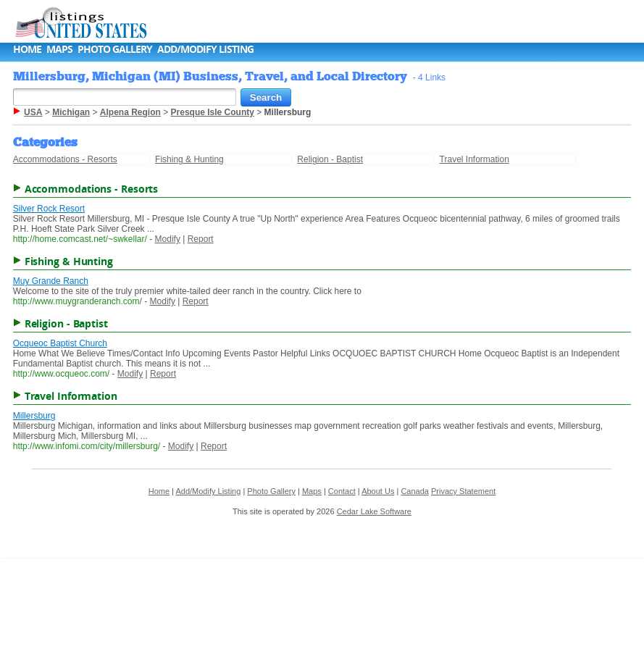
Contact (342, 491)
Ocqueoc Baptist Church (60, 343)
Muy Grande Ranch (51, 281)
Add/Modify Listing (205, 49)
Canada (415, 491)
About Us (378, 491)
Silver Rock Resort (49, 209)
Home (27, 49)
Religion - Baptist (330, 159)
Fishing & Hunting (189, 159)
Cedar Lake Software (374, 511)
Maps (59, 49)
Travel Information (474, 159)
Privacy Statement (463, 491)
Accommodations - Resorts (65, 159)
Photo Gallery (115, 49)
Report (201, 239)
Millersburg (34, 416)
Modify (168, 239)
